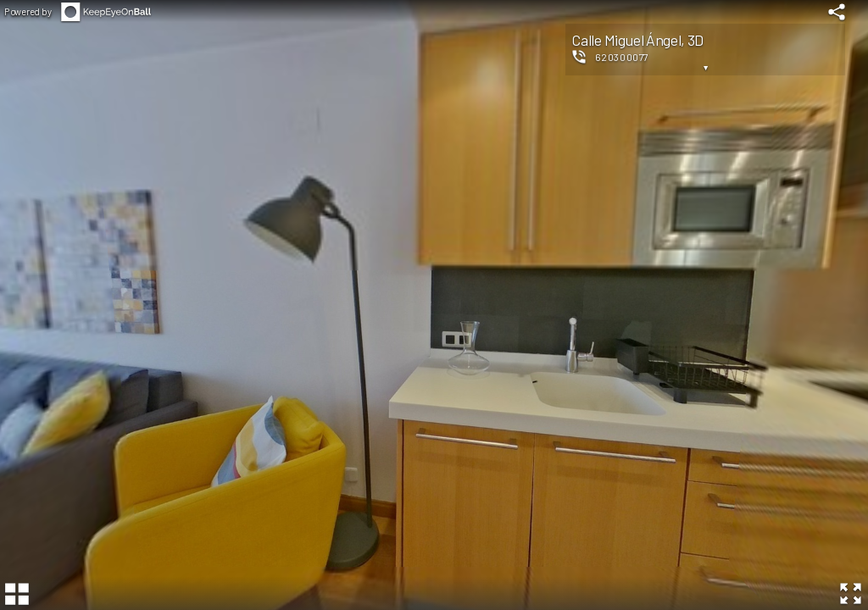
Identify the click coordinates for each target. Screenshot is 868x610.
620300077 (622, 57)
